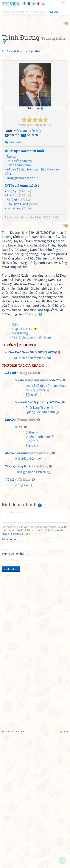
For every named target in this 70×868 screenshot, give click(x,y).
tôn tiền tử (22, 284)
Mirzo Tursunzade (19, 586)
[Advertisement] (35, 57)
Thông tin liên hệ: (13, 687)
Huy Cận (12, 258)
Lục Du (10, 553)
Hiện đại (34, 198)
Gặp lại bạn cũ (22, 462)
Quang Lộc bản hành (40, 545)
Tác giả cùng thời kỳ (22, 253)
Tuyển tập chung (17, 478)
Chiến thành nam (19, 232)
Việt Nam (20, 198)
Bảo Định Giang (17, 271)
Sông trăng (20, 466)
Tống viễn (33, 528)
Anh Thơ (12, 262)
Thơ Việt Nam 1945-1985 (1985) (30, 486)
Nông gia (22, 618)
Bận (15, 458)
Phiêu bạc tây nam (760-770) (39, 535)
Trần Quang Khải (18, 600)
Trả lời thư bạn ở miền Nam (32, 471)
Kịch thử (32, 574)
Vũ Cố (9, 613)
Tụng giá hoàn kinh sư (22, 245)
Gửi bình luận (11, 702)
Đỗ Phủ (10, 506)
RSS (64, 865)
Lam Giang (14, 275)
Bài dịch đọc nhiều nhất (24, 218)
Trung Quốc (27, 506)
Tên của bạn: (10, 672)
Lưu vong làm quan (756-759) (40, 513)
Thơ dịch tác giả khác (21, 499)
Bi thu (30, 566)
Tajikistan (42, 586)
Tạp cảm (13, 224)
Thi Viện (11, 4)
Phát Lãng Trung (37, 541)
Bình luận (16, 209)
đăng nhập (17, 667)
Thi (21, 560)
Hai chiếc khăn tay (19, 228)
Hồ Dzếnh (14, 267)
